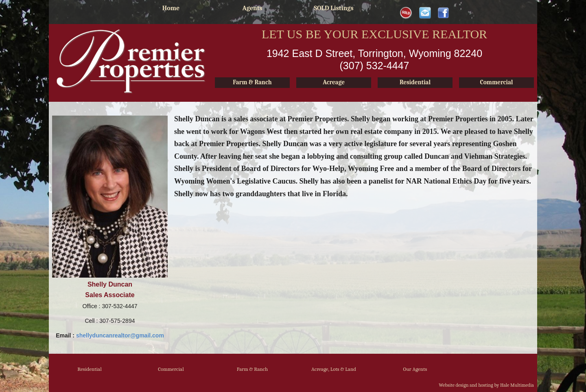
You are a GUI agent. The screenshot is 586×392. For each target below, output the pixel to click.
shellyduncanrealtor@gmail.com (120, 335)
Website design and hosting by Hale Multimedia (486, 385)
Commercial (171, 369)
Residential (89, 369)
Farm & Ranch (253, 369)
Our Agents (415, 369)
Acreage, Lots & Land (334, 369)
